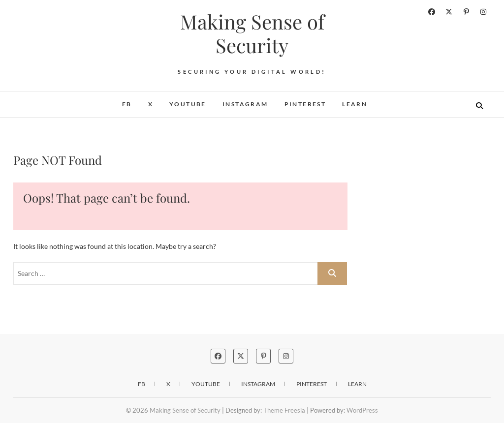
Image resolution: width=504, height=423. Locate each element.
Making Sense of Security (252, 33)
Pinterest (305, 104)
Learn (355, 104)
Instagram (245, 104)
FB (127, 104)
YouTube (188, 104)
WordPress (362, 410)
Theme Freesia (284, 410)
